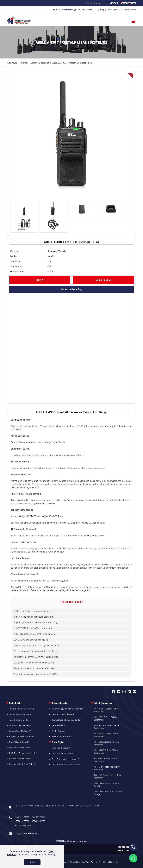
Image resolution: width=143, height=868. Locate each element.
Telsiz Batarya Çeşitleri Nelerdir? (65, 759)
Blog (102, 10)
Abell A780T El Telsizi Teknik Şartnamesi (106, 710)
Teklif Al (40, 280)
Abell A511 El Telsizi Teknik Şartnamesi (105, 719)
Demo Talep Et (103, 280)
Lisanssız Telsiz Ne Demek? (21, 725)
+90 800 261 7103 (126, 851)
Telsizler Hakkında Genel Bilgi (22, 709)
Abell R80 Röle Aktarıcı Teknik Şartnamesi (107, 727)
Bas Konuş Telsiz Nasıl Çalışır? (22, 764)
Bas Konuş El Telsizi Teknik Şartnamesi (106, 760)
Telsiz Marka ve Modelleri (20, 720)
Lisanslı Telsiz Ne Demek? (20, 731)
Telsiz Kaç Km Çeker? (61, 748)
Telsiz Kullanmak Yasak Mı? (63, 754)
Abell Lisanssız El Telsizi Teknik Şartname (107, 743)
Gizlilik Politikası (59, 731)
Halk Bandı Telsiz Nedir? (19, 748)
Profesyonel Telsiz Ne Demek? (22, 736)
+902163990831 (38, 817)
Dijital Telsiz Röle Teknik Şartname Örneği (109, 793)
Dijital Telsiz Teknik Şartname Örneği (106, 785)
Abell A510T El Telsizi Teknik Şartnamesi (106, 735)
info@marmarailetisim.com (27, 833)
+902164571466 (85, 10)
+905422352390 (38, 821)
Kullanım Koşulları (60, 703)
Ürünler (24, 63)
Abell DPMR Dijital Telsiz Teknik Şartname (107, 768)
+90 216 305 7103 (126, 847)
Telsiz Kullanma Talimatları (21, 714)
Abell (51, 256)
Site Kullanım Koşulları (61, 736)
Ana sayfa (12, 63)
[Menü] (133, 21)
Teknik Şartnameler (128, 10)
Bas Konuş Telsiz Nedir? (19, 759)
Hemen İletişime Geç (71, 289)
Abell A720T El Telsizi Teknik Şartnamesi (106, 752)
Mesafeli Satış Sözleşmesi (63, 714)
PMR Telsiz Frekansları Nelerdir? (23, 753)
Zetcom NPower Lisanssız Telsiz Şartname (108, 776)
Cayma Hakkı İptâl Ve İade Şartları (66, 720)
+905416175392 (22, 821)
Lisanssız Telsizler (40, 63)
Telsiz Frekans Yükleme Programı (66, 765)
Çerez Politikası (58, 725)
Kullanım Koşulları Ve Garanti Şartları (68, 709)
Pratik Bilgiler (112, 10)
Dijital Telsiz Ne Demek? (19, 742)
